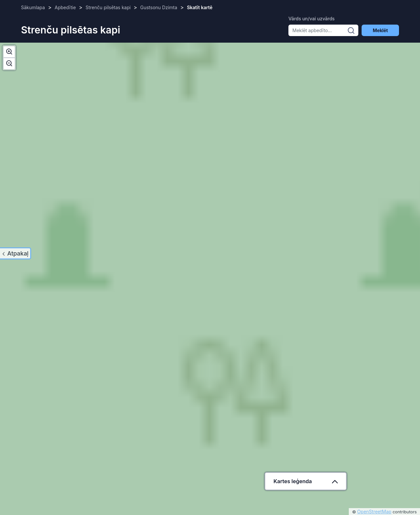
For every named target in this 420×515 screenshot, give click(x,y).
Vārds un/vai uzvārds (312, 19)
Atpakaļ (18, 253)
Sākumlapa (33, 7)
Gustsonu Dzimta (159, 7)
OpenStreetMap (374, 512)
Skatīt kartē (200, 7)
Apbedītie (65, 7)
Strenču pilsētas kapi (109, 7)
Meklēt (380, 30)
